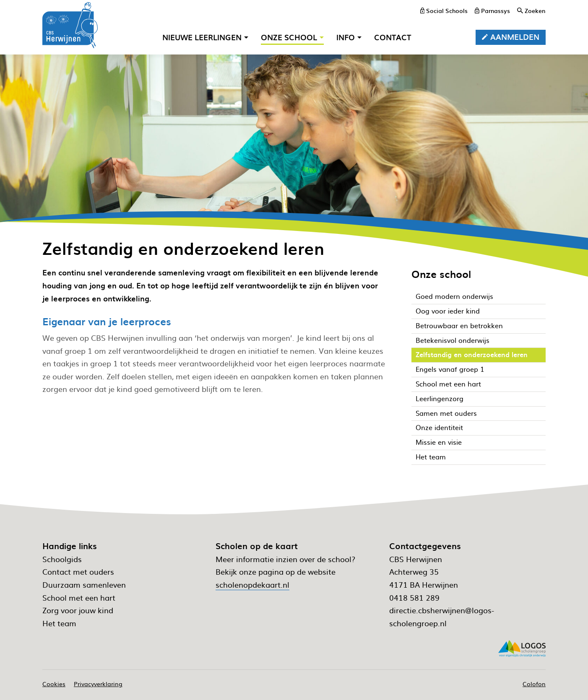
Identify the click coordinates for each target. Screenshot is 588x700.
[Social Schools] (444, 10)
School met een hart (79, 598)
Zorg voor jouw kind (78, 610)
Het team (59, 623)
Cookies (54, 684)
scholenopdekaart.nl (252, 585)
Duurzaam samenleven (84, 585)
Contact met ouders (78, 572)
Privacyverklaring (98, 684)
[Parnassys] (492, 10)
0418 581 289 (414, 598)
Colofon (534, 684)
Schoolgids (62, 559)
